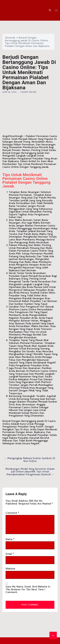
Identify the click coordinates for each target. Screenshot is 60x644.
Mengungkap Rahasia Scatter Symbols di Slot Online (31, 460)
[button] (50, 10)
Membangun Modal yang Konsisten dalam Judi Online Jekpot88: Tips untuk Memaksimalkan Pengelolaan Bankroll (30, 472)
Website (10, 569)
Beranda (10, 38)
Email (10, 554)
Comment (12, 513)
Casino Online (28, 92)
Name (10, 539)
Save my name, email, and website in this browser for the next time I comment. (28, 589)
